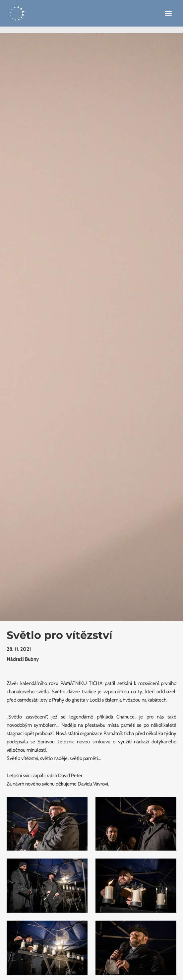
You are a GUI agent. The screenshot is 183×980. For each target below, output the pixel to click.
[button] (168, 13)
